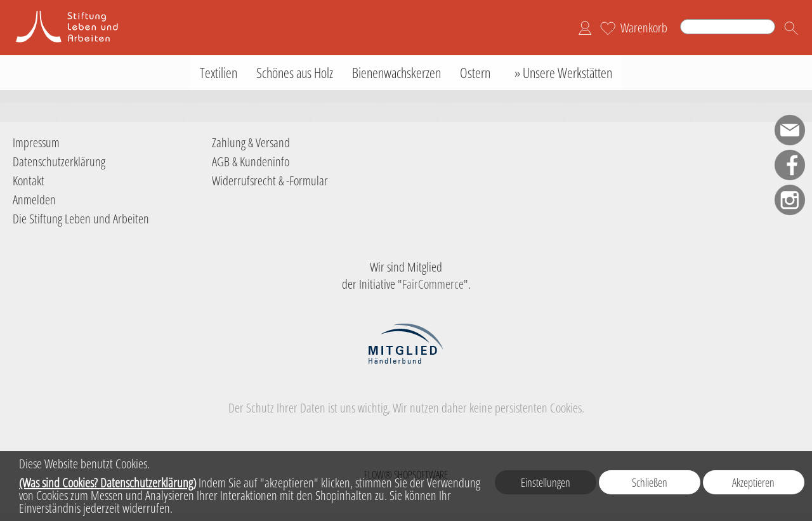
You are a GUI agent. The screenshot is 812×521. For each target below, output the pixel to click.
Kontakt (29, 181)
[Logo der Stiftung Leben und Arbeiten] (76, 13)
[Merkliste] (608, 28)
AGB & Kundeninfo (251, 162)
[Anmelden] (585, 28)
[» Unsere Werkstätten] (561, 73)
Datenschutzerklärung (59, 162)
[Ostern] (475, 73)
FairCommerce (433, 284)
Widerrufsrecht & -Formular (270, 181)
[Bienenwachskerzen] (396, 73)
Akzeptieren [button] (753, 482)
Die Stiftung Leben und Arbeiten (81, 219)
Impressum (36, 142)
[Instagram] (790, 200)
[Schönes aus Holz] (295, 73)
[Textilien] (219, 73)
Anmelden (34, 200)
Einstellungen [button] (546, 482)
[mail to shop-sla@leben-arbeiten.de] (790, 130)
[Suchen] (728, 27)
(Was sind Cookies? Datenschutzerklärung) (108, 483)
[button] (791, 28)
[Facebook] (790, 165)
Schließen (650, 482)
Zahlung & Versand (251, 142)
